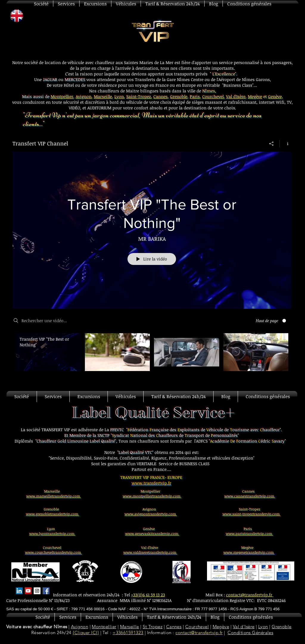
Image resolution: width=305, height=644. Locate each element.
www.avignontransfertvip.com (151, 514)
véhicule (135, 102)
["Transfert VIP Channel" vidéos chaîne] (152, 356)
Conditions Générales (250, 633)
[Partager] (271, 144)
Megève (255, 96)
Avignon (84, 96)
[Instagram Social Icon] (37, 591)
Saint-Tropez (139, 96)
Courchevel (213, 96)
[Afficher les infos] (285, 144)
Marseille (103, 96)
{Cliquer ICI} (86, 633)
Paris (195, 96)
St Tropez (152, 627)
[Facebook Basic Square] (46, 591)
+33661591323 (128, 633)
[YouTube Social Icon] (28, 591)
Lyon (119, 96)
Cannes (161, 96)
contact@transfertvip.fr (199, 633)
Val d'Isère (236, 96)
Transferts (145, 79)
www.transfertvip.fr (151, 483)
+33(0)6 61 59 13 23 (148, 595)
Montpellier (62, 96)
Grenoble (179, 96)
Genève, (276, 96)
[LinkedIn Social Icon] (19, 591)
